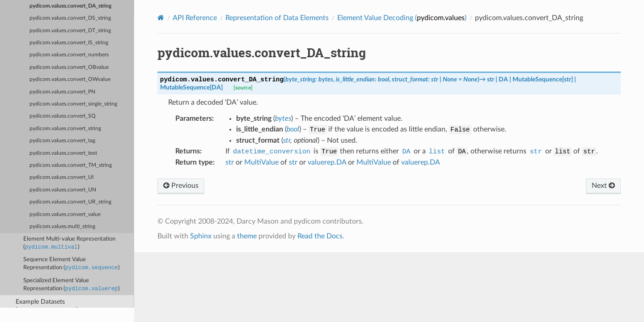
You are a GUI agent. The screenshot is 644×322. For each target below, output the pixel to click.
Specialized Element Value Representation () (71, 285)
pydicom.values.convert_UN (63, 190)
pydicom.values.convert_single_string (73, 104)
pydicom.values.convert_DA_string (70, 6)
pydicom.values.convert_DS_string (70, 18)
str (230, 162)
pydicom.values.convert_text (63, 153)
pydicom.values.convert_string (65, 129)
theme (247, 236)
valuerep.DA (327, 162)
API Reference (195, 18)
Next (603, 186)
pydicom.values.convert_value (65, 214)
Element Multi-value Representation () (69, 244)
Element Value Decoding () (402, 18)
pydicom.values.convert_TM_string (71, 165)
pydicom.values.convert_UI (61, 177)
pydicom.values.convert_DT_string (70, 31)
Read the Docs (320, 236)
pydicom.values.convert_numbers (69, 55)
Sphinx (201, 236)
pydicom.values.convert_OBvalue (69, 67)
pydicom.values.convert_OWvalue (70, 79)
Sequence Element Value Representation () (71, 264)
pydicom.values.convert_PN (62, 92)
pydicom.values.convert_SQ (63, 116)
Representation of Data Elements (277, 18)
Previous (181, 186)
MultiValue (261, 162)
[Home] (161, 18)
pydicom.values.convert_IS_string (69, 43)
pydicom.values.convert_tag (62, 141)
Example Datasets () (47, 306)
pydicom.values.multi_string (62, 227)
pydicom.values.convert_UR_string (70, 202)
